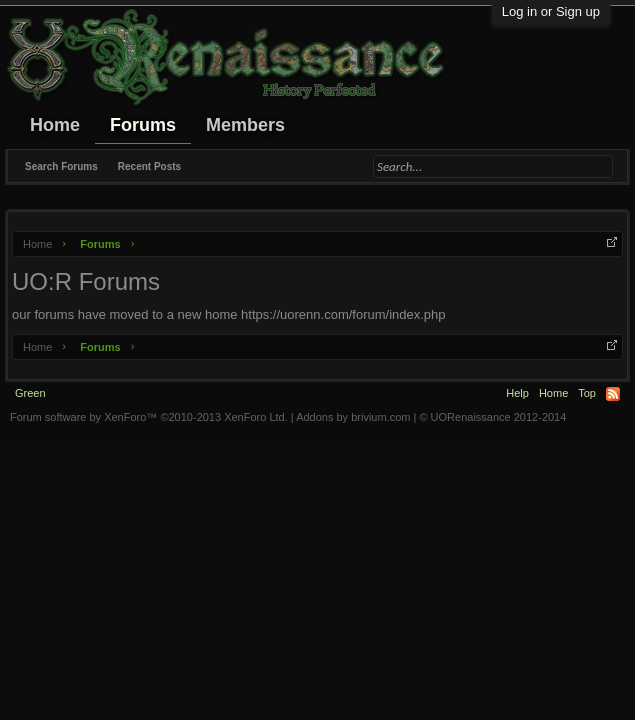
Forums (143, 125)
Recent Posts (149, 166)
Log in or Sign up (551, 11)
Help (517, 393)
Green (30, 393)
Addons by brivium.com (353, 417)
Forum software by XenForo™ (149, 417)
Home (55, 125)
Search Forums (61, 166)
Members (245, 125)
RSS (613, 394)
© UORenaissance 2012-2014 (492, 417)
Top (587, 393)
